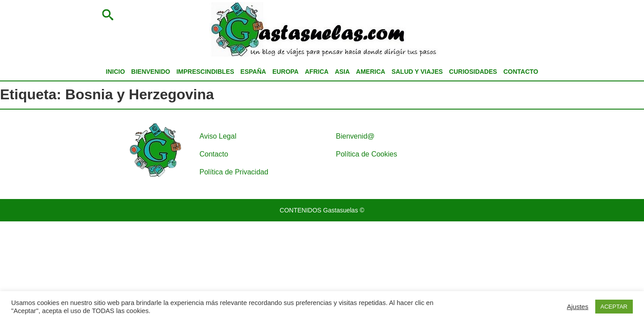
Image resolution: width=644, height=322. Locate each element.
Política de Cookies (366, 154)
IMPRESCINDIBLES (205, 72)
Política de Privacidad (234, 172)
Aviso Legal (218, 136)
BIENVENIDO (150, 72)
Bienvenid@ (355, 136)
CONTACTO (521, 72)
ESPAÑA (253, 72)
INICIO (116, 72)
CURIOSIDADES (473, 72)
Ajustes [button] (578, 307)
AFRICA (317, 72)
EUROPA (286, 72)
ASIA (342, 72)
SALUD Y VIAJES (417, 72)
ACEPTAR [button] (614, 307)
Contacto (214, 154)
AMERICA (371, 72)
